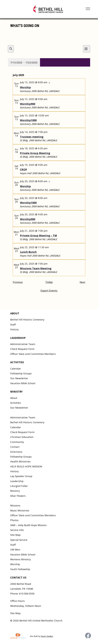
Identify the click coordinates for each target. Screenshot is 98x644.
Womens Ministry (20, 559)
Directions (16, 452)
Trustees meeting (32, 137)
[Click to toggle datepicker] (24, 62)
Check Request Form (22, 349)
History (14, 329)
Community (17, 442)
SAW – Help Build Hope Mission (28, 525)
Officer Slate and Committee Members (33, 354)
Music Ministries (20, 510)
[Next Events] (82, 282)
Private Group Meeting (35, 153)
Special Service (19, 540)
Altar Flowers (18, 496)
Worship (25, 87)
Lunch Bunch (28, 252)
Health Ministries (20, 461)
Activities (16, 403)
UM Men (15, 549)
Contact (15, 447)
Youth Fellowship (20, 569)
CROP (23, 169)
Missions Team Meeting (36, 268)
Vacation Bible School (23, 383)
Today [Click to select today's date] (49, 282)
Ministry (15, 491)
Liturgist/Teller (19, 486)
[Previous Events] (18, 282)
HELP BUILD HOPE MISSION (26, 466)
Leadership (17, 481)
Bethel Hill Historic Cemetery (27, 320)
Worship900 (28, 104)
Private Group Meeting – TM (38, 236)
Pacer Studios (47, 636)
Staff (13, 324)
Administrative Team (23, 344)
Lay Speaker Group (21, 476)
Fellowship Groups (21, 373)
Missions (15, 505)
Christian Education (22, 437)
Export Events (49, 291)
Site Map (15, 535)
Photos (14, 520)
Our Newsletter (19, 378)
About (14, 398)
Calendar (16, 369)
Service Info (17, 530)
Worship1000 (28, 120)
